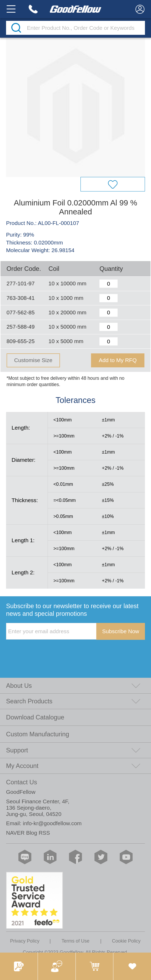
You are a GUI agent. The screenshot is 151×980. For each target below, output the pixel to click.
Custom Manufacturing (38, 734)
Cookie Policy (126, 941)
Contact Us (22, 782)
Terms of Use (75, 941)
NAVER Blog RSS (28, 833)
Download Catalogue (35, 717)
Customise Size (33, 360)
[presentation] (46, 651)
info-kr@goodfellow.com (52, 823)
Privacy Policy (25, 941)
